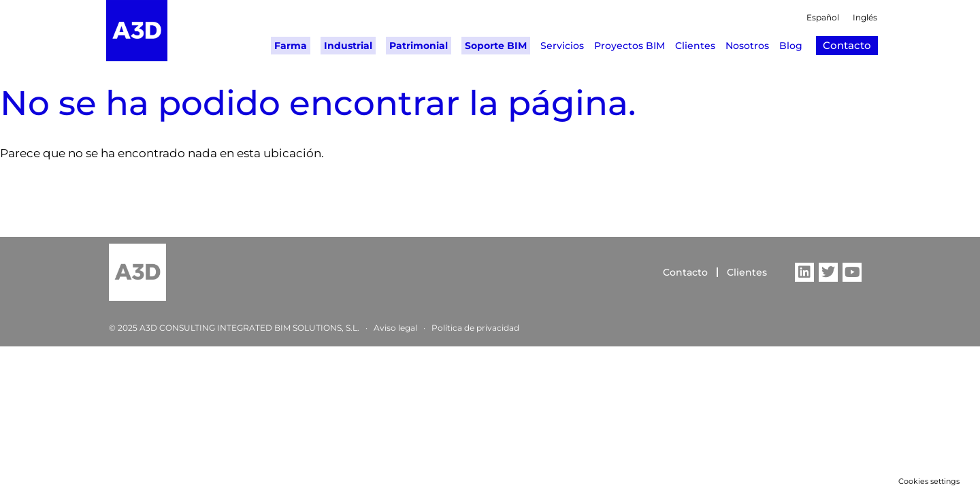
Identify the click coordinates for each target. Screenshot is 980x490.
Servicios (562, 46)
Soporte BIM (496, 46)
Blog (791, 46)
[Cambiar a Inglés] (858, 19)
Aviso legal (395, 328)
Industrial (348, 46)
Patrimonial (419, 46)
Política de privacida (473, 328)
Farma (291, 46)
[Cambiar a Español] (816, 19)
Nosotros (747, 46)
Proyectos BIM (630, 46)
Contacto (685, 272)
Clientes (695, 46)
